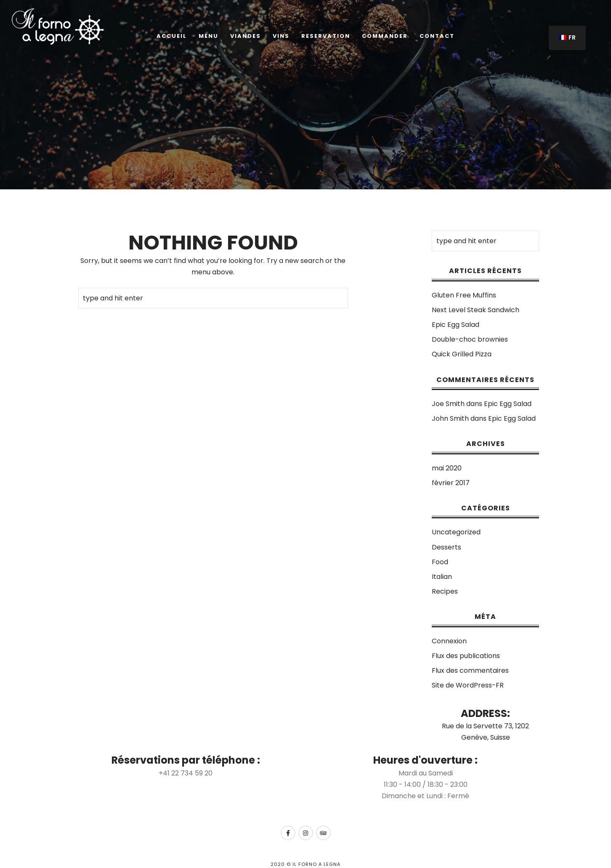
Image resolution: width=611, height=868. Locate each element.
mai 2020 (447, 468)
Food (440, 562)
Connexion (449, 641)
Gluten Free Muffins (464, 295)
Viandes (246, 36)
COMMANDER (385, 36)
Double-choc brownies (470, 339)
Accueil (172, 36)
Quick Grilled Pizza (462, 354)
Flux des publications (466, 656)
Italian (442, 577)
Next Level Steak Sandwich (476, 310)
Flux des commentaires (470, 670)
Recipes (445, 591)
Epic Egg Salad (456, 325)
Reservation (326, 36)
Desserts (446, 547)
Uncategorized (456, 532)
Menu (209, 36)
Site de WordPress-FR (468, 685)
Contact (437, 36)
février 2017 (451, 483)
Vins (281, 36)
